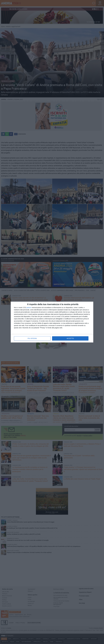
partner (29, 308)
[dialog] (52, 322)
